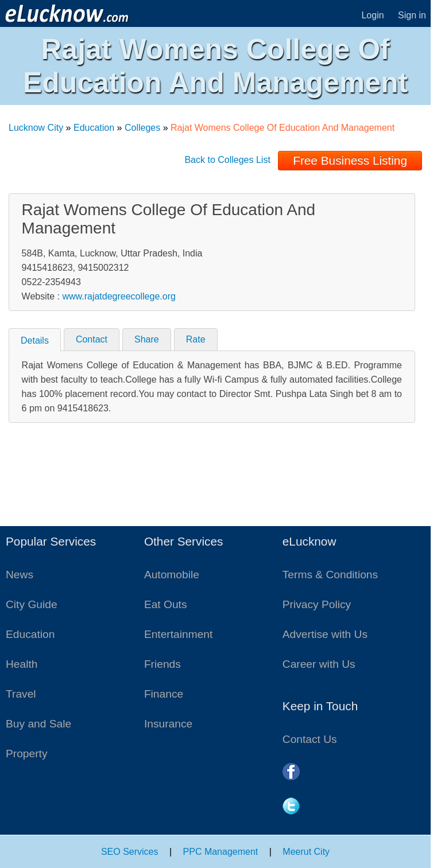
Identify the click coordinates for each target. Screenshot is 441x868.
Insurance (168, 724)
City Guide (32, 604)
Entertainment (178, 634)
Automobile (172, 575)
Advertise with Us (325, 634)
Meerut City (306, 852)
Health (22, 664)
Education (94, 128)
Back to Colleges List (227, 160)
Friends (163, 664)
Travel (21, 694)
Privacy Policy (317, 604)
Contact (92, 339)
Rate (196, 339)
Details (35, 340)
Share (147, 339)
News (20, 575)
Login (372, 15)
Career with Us (319, 664)
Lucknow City (36, 128)
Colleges (142, 128)
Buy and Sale (38, 724)
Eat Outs (166, 604)
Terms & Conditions (330, 575)
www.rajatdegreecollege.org (119, 296)
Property (27, 754)
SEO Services (130, 852)
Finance (164, 694)
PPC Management (221, 852)
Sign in (412, 15)
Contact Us (310, 739)
